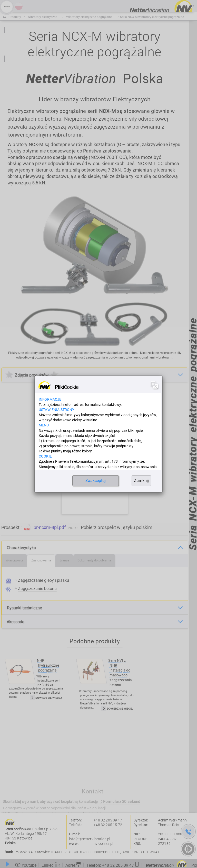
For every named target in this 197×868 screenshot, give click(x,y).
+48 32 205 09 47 (108, 820)
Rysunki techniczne (24, 608)
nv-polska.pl (103, 844)
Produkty (15, 17)
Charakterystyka (21, 548)
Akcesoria (16, 622)
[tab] (14, 561)
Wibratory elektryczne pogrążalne (89, 17)
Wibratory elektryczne (42, 17)
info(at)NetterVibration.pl (90, 839)
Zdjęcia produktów (32, 375)
